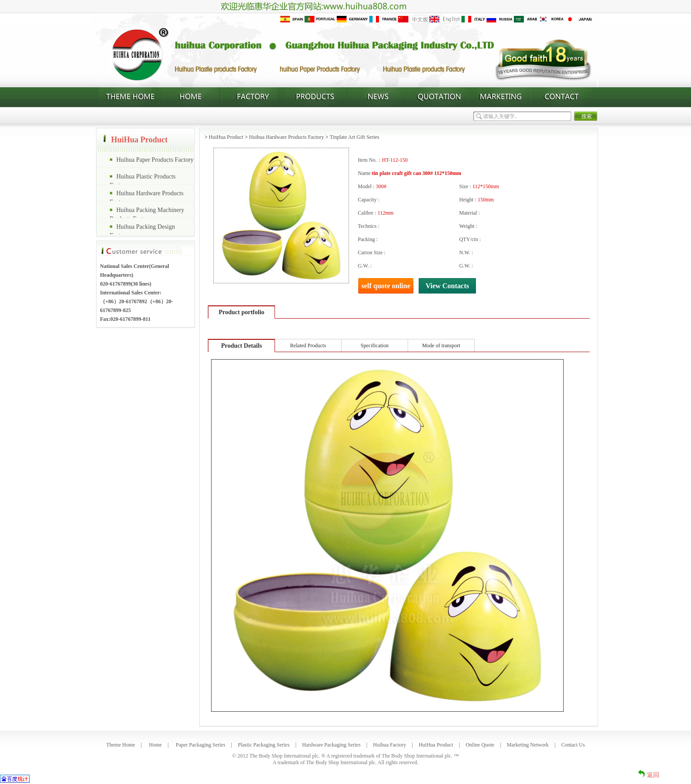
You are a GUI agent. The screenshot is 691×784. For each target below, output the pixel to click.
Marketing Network (528, 745)
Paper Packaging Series (201, 745)
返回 (653, 775)
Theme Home (121, 745)
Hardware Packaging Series (331, 745)
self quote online (386, 286)
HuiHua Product (226, 137)
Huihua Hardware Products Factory (286, 137)
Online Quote (480, 745)
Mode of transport (441, 346)
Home (155, 745)
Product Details (242, 346)
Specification (374, 346)
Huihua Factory (390, 745)
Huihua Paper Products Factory (155, 160)
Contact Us (573, 745)
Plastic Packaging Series (264, 745)
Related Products (308, 346)
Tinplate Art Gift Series (355, 137)
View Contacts (448, 286)
